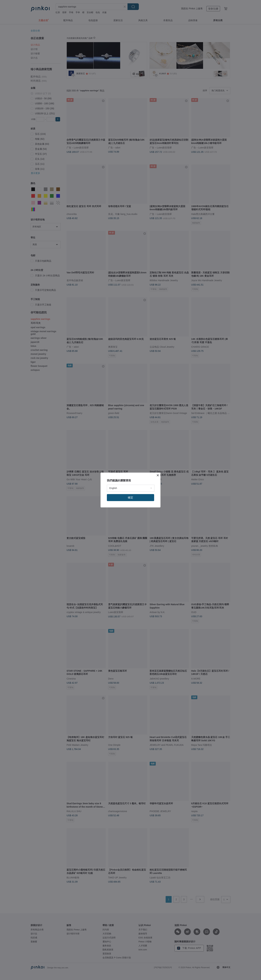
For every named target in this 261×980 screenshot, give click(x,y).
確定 (130, 497)
